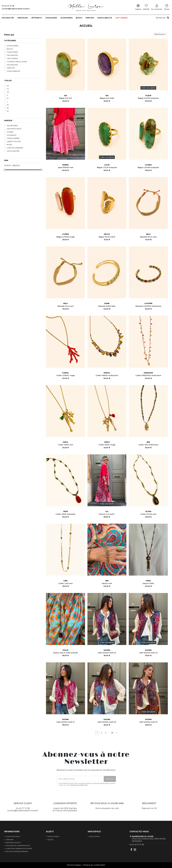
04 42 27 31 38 (138, 845)
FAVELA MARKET (13, 138)
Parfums (11, 68)
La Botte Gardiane (15, 148)
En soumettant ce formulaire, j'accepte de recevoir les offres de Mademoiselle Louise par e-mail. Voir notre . (87, 784)
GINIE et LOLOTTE (14, 141)
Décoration (12, 55)
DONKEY (10, 132)
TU (8, 89)
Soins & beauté (13, 71)
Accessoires (13, 46)
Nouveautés (12, 65)
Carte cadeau (53, 836)
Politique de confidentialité (79, 785)
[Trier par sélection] (160, 34)
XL (8, 105)
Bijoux (10, 49)
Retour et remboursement (17, 851)
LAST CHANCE (12, 58)
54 (8, 111)
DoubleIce (12, 135)
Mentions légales (13, 843)
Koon (9, 145)
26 (112, 733)
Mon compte (95, 836)
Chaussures (12, 52)
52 (8, 108)
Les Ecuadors (13, 151)
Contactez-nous (13, 836)
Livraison (10, 840)
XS (8, 92)
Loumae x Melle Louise (17, 62)
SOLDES (50, 840)
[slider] (5, 170)
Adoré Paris (12, 126)
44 (8, 86)
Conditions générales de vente (19, 849)
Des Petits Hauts (14, 129)
